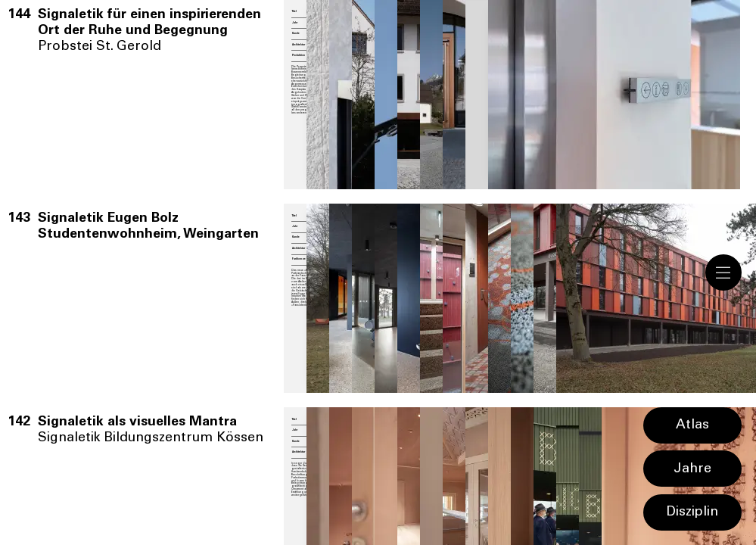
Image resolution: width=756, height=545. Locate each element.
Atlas (692, 425)
